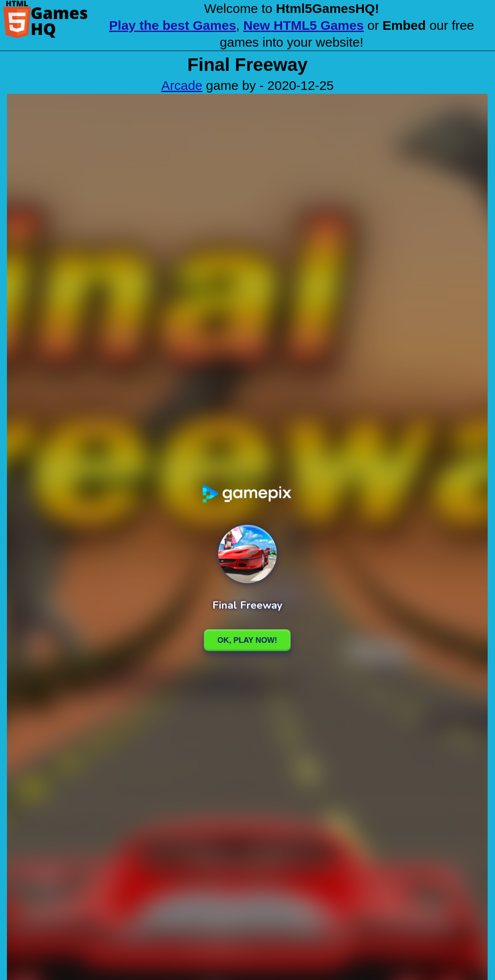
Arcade (182, 85)
